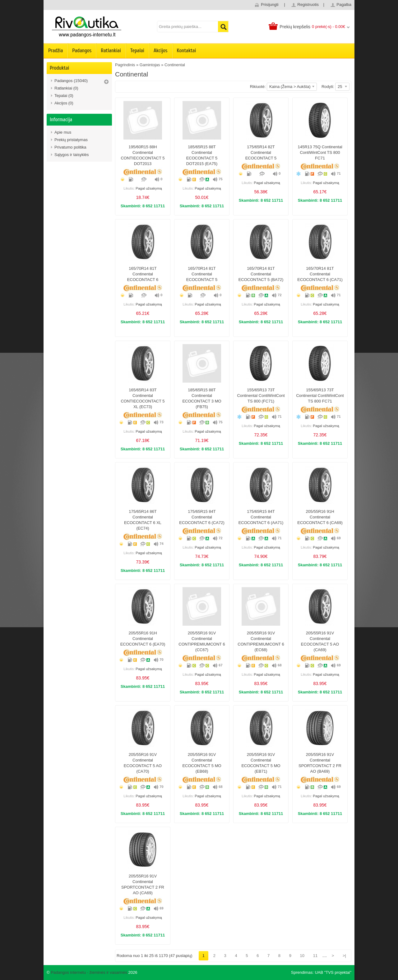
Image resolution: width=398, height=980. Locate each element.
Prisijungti (270, 5)
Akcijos (161, 51)
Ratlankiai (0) (66, 88)
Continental (175, 65)
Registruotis (308, 5)
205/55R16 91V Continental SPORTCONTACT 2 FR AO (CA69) (143, 884)
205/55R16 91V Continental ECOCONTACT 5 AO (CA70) (143, 763)
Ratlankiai (111, 51)
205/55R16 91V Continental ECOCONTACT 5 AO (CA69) (320, 641)
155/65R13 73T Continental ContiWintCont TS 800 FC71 (320, 396)
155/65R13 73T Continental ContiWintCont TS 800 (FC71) (261, 396)
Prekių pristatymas (71, 140)
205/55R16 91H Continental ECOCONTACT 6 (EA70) (143, 639)
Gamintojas (150, 65)
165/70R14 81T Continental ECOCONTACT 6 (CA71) (320, 274)
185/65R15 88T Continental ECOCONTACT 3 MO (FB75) (202, 398)
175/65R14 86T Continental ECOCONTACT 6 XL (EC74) (143, 520)
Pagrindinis (125, 65)
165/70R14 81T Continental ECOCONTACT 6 (143, 274)
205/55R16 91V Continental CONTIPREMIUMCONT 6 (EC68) (261, 641)
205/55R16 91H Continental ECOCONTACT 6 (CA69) (320, 517)
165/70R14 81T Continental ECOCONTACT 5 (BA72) (261, 274)
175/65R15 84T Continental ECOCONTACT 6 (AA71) (261, 517)
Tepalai (137, 51)
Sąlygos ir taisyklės (72, 155)
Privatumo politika (70, 147)
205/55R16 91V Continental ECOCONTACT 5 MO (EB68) (202, 763)
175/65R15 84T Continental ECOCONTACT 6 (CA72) (202, 517)
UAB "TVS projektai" (333, 972)
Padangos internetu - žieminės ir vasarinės (89, 972)
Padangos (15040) (71, 81)
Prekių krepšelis (295, 27)
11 (315, 956)
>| (344, 956)
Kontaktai (187, 51)
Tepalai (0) (64, 96)
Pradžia (56, 51)
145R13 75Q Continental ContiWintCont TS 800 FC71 (320, 152)
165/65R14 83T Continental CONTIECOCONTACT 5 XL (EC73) (143, 398)
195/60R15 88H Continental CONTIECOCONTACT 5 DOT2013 (143, 155)
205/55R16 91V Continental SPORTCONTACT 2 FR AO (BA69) (320, 763)
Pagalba (344, 5)
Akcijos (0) (64, 103)
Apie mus (63, 132)
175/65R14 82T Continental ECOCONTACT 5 (261, 152)
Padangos (82, 51)
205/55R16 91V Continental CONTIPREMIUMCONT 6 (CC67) (202, 641)
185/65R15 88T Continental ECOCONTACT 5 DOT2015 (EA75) (202, 155)
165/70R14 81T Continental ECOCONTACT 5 (202, 274)
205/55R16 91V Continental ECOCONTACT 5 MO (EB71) (261, 763)
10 (302, 956)
